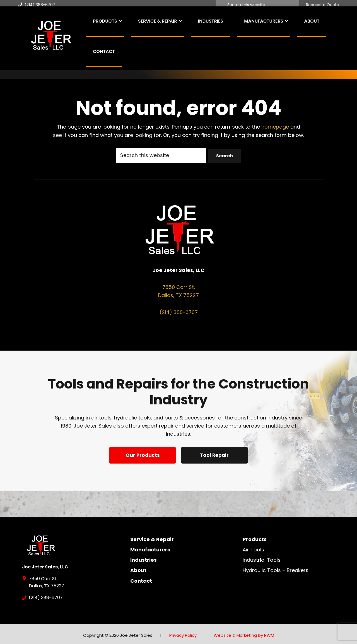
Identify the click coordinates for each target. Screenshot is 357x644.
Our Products (142, 455)
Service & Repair (152, 536)
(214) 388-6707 (37, 5)
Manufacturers (150, 547)
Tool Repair (215, 455)
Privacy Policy (183, 632)
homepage (275, 127)
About (138, 567)
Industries (143, 557)
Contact (141, 578)
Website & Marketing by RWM (244, 632)
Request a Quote (323, 5)
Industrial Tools (262, 557)
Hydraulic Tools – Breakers (276, 567)
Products (255, 536)
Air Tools (253, 547)
